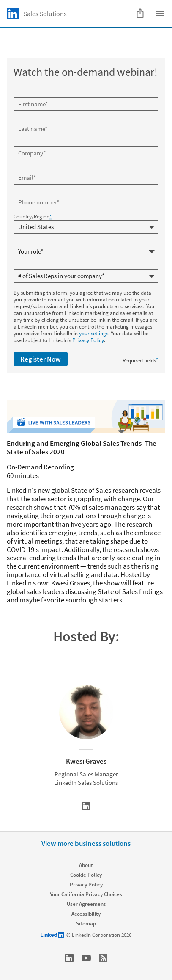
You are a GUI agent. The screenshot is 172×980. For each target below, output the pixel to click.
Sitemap (86, 923)
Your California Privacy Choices (86, 894)
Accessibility (86, 914)
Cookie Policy (86, 875)
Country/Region (33, 217)
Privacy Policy (88, 340)
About (86, 865)
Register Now (41, 359)
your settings (94, 333)
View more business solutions (86, 843)
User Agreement (86, 904)
